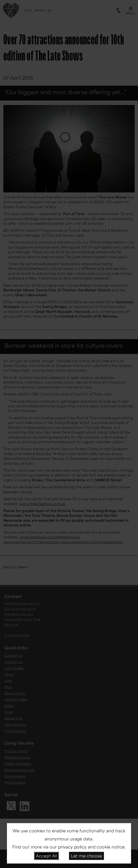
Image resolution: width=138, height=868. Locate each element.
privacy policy (72, 847)
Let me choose (87, 856)
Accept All (46, 856)
